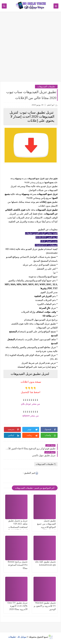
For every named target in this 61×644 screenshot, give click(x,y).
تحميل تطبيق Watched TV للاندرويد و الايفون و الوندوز (45, 606)
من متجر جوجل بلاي (31, 404)
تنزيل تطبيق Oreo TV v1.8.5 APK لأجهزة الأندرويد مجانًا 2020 (17, 606)
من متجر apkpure (30, 416)
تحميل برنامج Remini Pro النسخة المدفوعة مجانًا (18, 565)
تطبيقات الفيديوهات (46, 86)
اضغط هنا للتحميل (30, 392)
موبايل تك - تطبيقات (17, 637)
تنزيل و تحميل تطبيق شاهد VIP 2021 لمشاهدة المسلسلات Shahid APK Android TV (18, 527)
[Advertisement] (30, 48)
